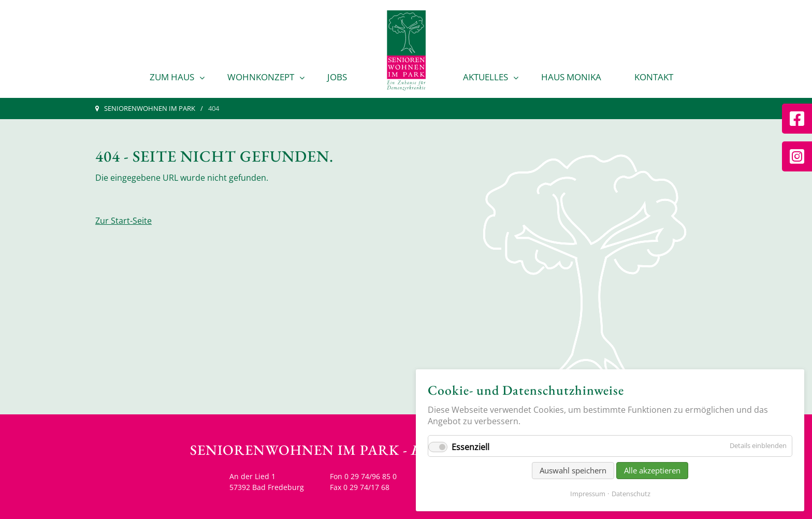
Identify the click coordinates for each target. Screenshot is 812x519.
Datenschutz (631, 494)
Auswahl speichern (573, 470)
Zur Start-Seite (124, 221)
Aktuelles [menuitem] (485, 77)
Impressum (588, 494)
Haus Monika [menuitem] (571, 77)
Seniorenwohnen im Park (150, 108)
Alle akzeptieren (652, 470)
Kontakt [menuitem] (654, 77)
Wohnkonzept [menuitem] (261, 77)
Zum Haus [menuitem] (172, 77)
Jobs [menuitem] (337, 77)
